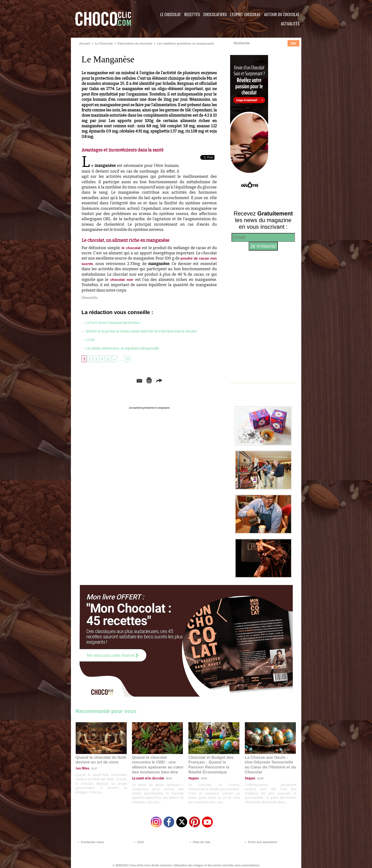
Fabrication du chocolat (131, 43)
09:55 (165, 772)
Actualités (290, 24)
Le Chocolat (171, 14)
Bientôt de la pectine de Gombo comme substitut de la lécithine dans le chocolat (149, 330)
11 (130, 358)
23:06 (202, 777)
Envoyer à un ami (113, 380)
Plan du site (199, 839)
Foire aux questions (259, 839)
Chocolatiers (215, 14)
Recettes (192, 14)
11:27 (92, 768)
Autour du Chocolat (282, 14)
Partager (193, 380)
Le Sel (89, 339)
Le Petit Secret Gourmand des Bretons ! (116, 322)
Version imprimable (156, 380)
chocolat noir (123, 279)
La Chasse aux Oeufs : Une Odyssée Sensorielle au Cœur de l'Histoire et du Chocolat (268, 762)
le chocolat (132, 247)
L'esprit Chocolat (245, 14)
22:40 (259, 772)
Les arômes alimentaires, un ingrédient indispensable (126, 347)
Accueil (84, 43)
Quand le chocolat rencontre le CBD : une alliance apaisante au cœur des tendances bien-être (157, 762)
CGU (139, 839)
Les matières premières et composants (178, 43)
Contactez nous (90, 839)
